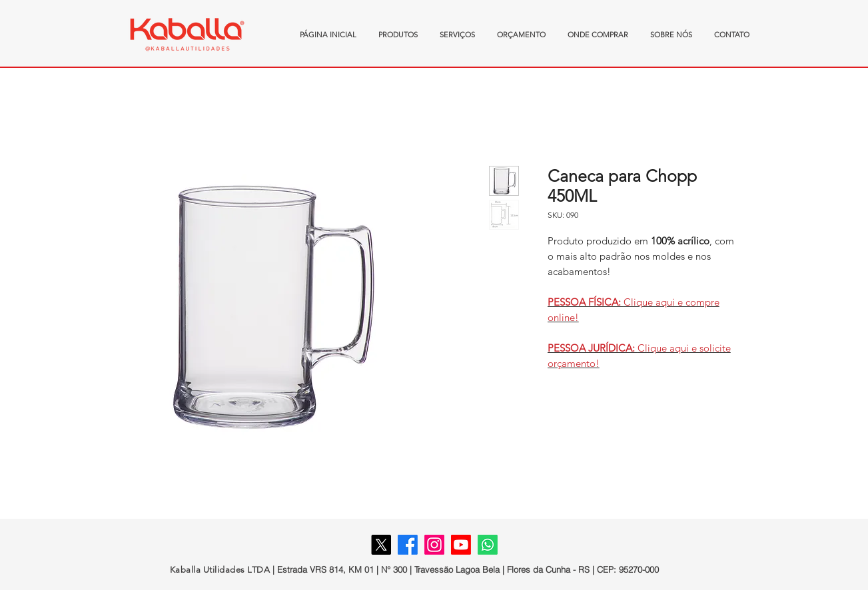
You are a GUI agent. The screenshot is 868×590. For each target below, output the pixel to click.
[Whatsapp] (488, 545)
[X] (381, 545)
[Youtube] (461, 545)
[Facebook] (408, 545)
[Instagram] (434, 545)
